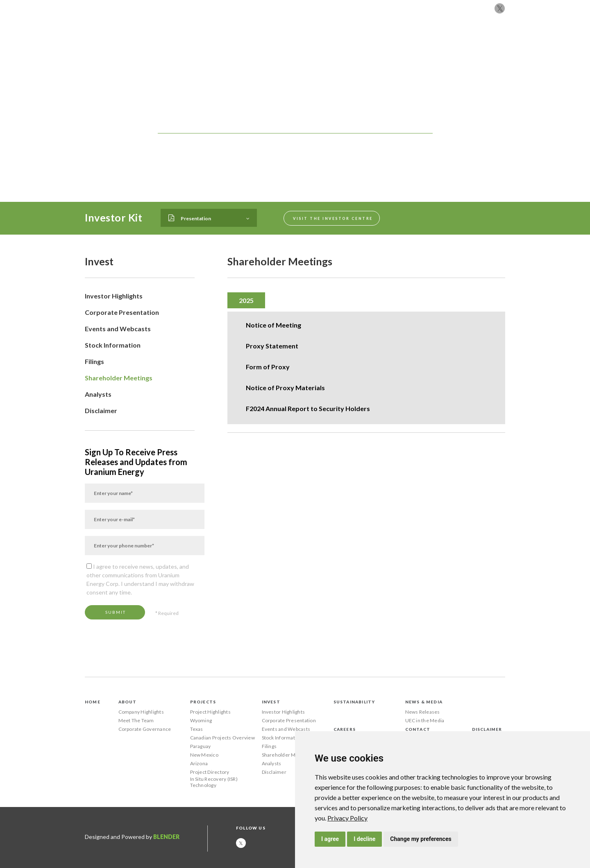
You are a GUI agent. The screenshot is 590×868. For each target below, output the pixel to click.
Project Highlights (210, 712)
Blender (166, 837)
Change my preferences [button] (421, 839)
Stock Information (113, 345)
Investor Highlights (114, 296)
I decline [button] (364, 839)
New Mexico (204, 755)
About (235, 42)
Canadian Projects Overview (222, 738)
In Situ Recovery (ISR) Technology (214, 782)
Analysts (98, 394)
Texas (197, 729)
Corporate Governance (145, 729)
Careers (439, 42)
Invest (302, 42)
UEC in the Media (425, 720)
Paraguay (201, 746)
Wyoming (201, 720)
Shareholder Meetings (119, 378)
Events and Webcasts (118, 329)
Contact (474, 42)
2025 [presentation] (246, 300)
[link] (347, 818)
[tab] (246, 300)
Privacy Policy (347, 818)
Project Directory (210, 772)
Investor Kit (113, 217)
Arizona (199, 763)
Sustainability (344, 42)
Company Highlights (141, 712)
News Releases (423, 712)
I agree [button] (330, 839)
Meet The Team (136, 720)
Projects (268, 42)
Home (93, 702)
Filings (94, 361)
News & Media (397, 42)
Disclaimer (101, 410)
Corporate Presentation (122, 312)
